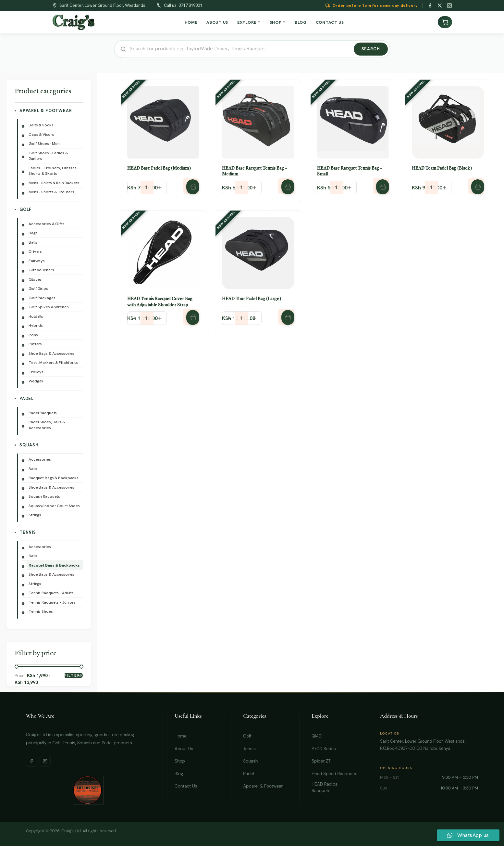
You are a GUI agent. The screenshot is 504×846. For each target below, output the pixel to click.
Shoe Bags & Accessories (51, 353)
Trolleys (36, 372)
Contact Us (186, 786)
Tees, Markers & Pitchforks (53, 362)
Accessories (40, 459)
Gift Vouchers (41, 270)
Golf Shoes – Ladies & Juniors (48, 156)
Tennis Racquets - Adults (51, 593)
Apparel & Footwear (46, 111)
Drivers (35, 251)
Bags (33, 233)
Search (371, 49)
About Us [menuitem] (217, 22)
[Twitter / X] (440, 6)
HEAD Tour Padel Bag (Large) (252, 299)
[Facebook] (430, 6)
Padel (27, 398)
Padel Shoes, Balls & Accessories (47, 425)
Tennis (28, 532)
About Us (184, 749)
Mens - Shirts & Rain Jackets (54, 183)
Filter (72, 675)
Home (181, 736)
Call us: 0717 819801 (183, 5)
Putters (35, 344)
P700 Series (324, 749)
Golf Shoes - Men (44, 143)
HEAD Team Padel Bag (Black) (442, 168)
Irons (33, 335)
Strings (35, 515)
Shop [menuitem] (278, 22)
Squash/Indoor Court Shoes (54, 506)
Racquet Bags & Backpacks (54, 478)
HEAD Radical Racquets (325, 787)
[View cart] (445, 22)
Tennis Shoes (41, 611)
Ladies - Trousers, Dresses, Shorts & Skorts (53, 171)
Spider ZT (321, 761)
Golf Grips (38, 288)
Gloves (35, 279)
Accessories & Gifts (47, 224)
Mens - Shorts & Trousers (51, 192)
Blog (179, 774)
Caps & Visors (41, 134)
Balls (33, 242)
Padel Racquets (43, 413)
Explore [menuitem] (249, 22)
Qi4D (317, 736)
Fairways (37, 261)
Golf (26, 209)
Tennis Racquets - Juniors (52, 602)
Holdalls (36, 316)
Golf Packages (42, 298)
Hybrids (36, 325)
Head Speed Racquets (334, 774)
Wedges (36, 381)
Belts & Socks (41, 125)
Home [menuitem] (191, 22)
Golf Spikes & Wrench (49, 307)
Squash (29, 445)
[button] (191, 186)
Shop (180, 761)
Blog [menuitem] (301, 22)
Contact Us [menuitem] (330, 22)
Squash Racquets (44, 496)
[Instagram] (449, 6)
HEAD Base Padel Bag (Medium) (159, 168)
